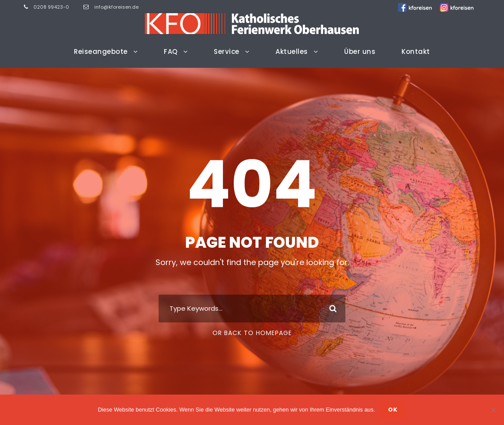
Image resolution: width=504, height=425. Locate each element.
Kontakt (416, 51)
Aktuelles (292, 51)
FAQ (171, 51)
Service (227, 51)
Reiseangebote (101, 51)
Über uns (360, 51)
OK (393, 410)
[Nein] (493, 410)
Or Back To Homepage (252, 333)
